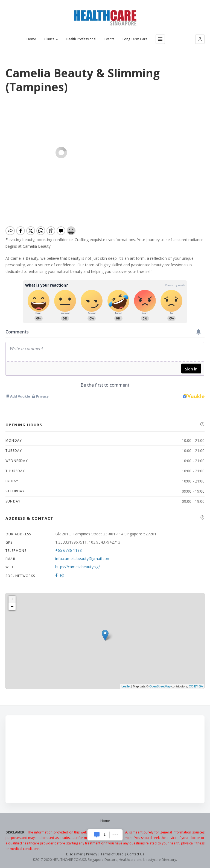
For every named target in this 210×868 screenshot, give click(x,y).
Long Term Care (135, 39)
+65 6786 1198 (68, 550)
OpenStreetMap (160, 686)
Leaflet (126, 686)
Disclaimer (74, 854)
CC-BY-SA (196, 686)
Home (31, 39)
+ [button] (12, 599)
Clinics (51, 39)
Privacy (92, 854)
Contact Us (136, 854)
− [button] (12, 607)
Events (109, 39)
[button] (200, 39)
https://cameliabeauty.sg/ (78, 567)
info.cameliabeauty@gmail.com (83, 559)
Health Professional (81, 39)
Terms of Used (112, 854)
